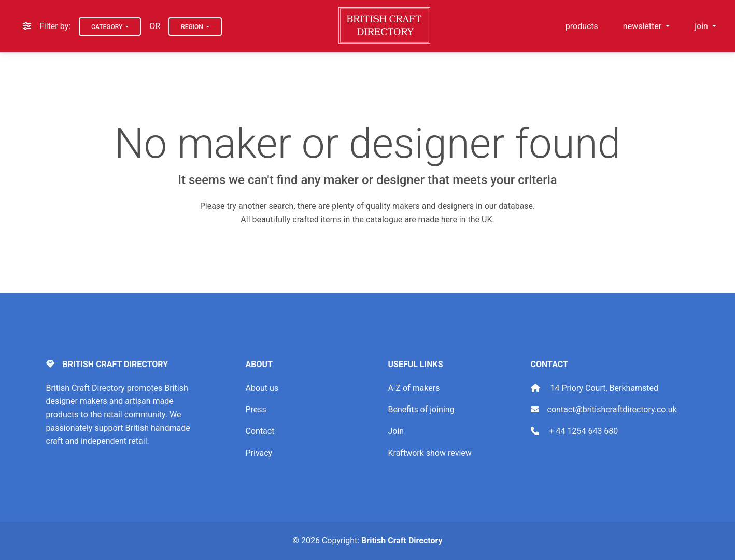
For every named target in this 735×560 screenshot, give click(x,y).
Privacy (259, 453)
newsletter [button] (643, 26)
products (582, 26)
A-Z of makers (414, 388)
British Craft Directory (402, 541)
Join (396, 431)
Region (193, 27)
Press (256, 409)
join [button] (702, 26)
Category (108, 27)
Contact (260, 431)
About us (262, 388)
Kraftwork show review (430, 453)
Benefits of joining (421, 409)
